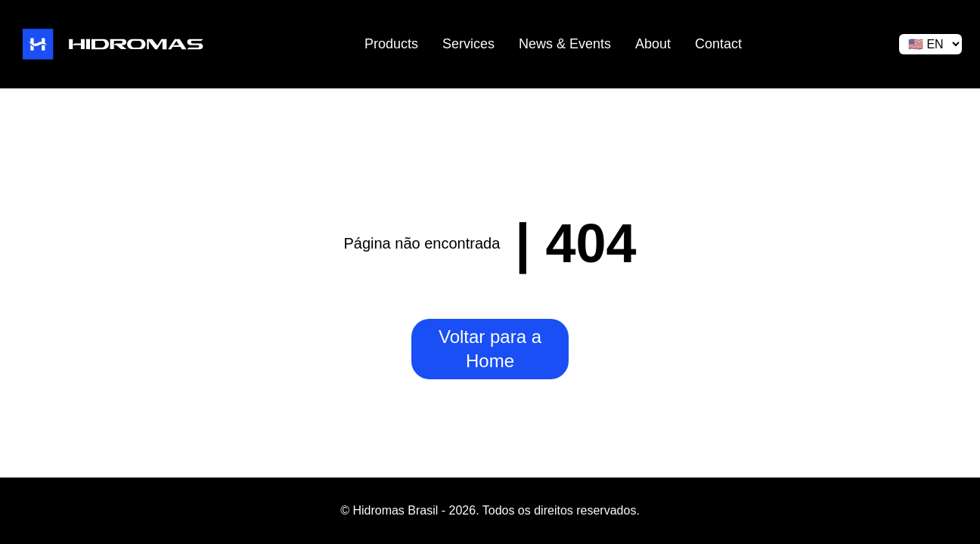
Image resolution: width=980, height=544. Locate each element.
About (653, 44)
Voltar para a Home (490, 349)
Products (391, 44)
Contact (718, 44)
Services (468, 44)
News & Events (565, 44)
